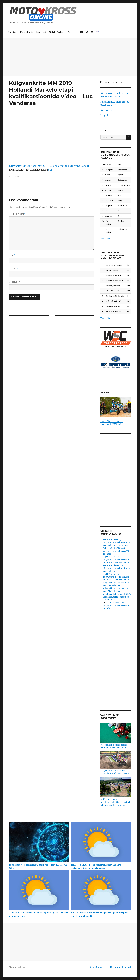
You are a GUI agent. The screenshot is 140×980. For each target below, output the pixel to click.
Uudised (13, 32)
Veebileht (14, 282)
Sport (71, 32)
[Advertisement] (71, 57)
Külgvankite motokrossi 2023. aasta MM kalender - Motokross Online (116, 591)
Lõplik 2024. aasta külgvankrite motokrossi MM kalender (116, 551)
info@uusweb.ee (99, 967)
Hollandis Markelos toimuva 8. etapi (69, 166)
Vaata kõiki (105, 239)
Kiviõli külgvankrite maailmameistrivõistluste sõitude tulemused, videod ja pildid (116, 802)
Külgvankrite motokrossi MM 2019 (28, 166)
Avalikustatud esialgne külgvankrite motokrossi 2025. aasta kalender (116, 568)
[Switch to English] (97, 32)
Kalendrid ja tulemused (33, 32)
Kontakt (127, 967)
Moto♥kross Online (18, 967)
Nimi (12, 255)
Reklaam (115, 967)
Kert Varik (106, 110)
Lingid (104, 115)
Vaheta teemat (109, 82)
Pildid (52, 32)
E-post (14, 269)
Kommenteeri (17, 214)
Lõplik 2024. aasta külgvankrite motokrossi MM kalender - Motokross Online (116, 560)
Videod (61, 32)
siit (50, 170)
